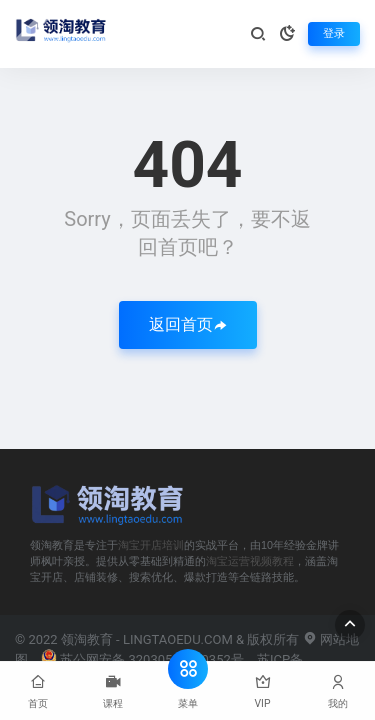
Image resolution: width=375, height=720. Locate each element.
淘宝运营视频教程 (250, 561)
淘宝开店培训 (151, 545)
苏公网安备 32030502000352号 (142, 659)
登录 (334, 33)
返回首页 (188, 324)
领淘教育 (87, 639)
